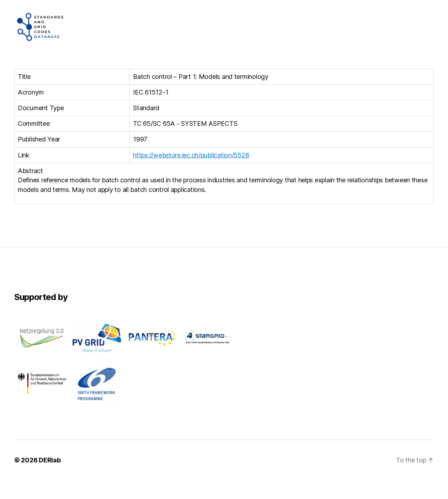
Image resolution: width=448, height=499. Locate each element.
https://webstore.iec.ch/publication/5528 (191, 174)
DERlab (50, 479)
